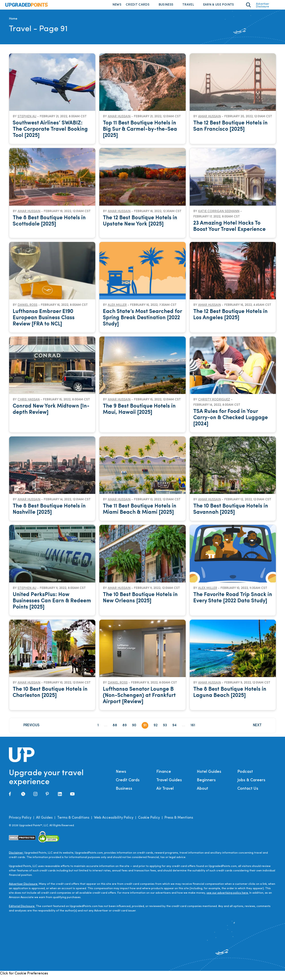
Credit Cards (138, 7)
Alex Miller (117, 309)
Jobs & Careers (251, 784)
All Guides (44, 822)
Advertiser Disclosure (263, 7)
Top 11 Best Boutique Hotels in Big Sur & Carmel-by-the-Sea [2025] (140, 133)
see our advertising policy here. (228, 897)
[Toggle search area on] (248, 7)
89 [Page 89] (125, 729)
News (117, 7)
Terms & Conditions (73, 822)
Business (166, 7)
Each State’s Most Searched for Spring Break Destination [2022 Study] (142, 322)
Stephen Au (27, 120)
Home (13, 23)
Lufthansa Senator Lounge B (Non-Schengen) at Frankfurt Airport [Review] (139, 699)
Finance (164, 776)
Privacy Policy (20, 822)
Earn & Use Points (219, 7)
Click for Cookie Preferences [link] (24, 977)
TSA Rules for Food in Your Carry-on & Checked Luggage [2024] (231, 422)
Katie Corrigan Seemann (219, 215)
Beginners (206, 784)
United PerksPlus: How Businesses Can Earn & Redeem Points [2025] (52, 605)
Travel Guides (169, 784)
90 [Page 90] (134, 729)
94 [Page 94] (174, 729)
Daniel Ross (27, 309)
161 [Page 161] (193, 729)
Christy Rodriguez (214, 403)
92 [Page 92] (156, 729)
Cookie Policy (149, 822)
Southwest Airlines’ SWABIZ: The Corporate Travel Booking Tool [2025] (50, 133)
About (203, 792)
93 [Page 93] (165, 729)
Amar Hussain (119, 120)
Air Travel (165, 792)
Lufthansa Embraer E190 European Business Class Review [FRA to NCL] (44, 322)
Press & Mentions (179, 822)
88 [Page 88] (115, 729)
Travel (188, 7)
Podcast (245, 776)
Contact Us (248, 792)
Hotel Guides (209, 776)
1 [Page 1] (98, 729)
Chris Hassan (29, 403)
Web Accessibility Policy (114, 822)
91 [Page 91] (145, 729)
